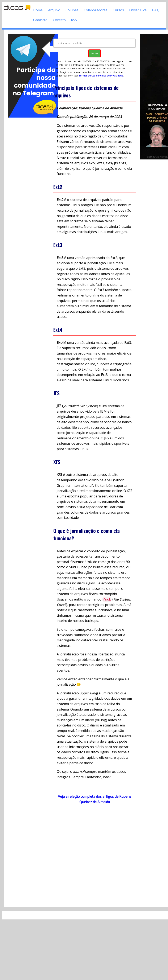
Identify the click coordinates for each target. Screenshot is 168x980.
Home (38, 10)
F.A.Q (156, 10)
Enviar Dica (138, 10)
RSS (74, 20)
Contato (59, 20)
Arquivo (54, 10)
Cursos (118, 10)
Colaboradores (96, 10)
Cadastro (40, 20)
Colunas (72, 10)
